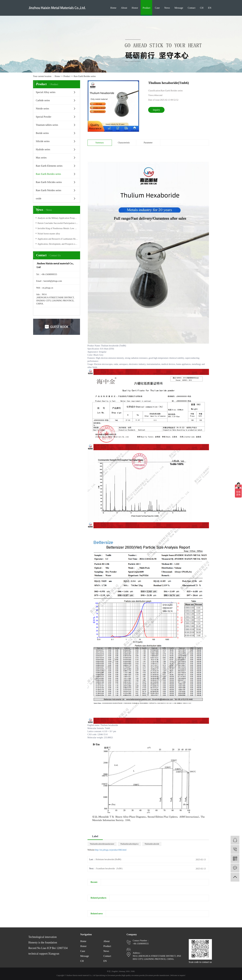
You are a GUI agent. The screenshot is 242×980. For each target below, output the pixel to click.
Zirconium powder (114, 975)
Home (113, 8)
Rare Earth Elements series (49, 166)
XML (133, 971)
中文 (109, 971)
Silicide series (43, 141)
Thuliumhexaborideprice (129, 844)
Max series (41, 158)
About (124, 8)
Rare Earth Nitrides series (49, 190)
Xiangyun (54, 954)
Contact (192, 8)
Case (157, 8)
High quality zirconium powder (133, 975)
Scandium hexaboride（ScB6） (110, 869)
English (115, 971)
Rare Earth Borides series (85, 76)
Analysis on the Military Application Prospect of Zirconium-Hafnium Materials (58, 218)
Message (179, 8)
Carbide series (43, 100)
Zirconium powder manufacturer (157, 975)
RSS (128, 971)
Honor (135, 8)
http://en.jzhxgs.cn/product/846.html (111, 850)
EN (210, 8)
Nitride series (42, 109)
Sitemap (122, 971)
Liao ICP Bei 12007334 (54, 948)
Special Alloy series (46, 92)
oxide (39, 198)
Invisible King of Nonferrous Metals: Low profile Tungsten (58, 228)
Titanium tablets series (47, 125)
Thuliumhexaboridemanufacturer (102, 844)
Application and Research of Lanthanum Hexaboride (58, 239)
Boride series (42, 133)
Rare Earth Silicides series (49, 182)
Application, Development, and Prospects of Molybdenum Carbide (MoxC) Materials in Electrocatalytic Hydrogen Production (58, 244)
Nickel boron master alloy (49, 234)
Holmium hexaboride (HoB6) (108, 859)
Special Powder (44, 117)
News (167, 8)
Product (146, 8)
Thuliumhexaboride (152, 844)
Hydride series (43, 149)
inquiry (156, 110)
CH (202, 8)
